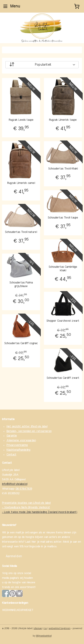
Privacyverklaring (17, 445)
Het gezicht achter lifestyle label (27, 427)
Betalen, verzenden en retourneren (29, 431)
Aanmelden (14, 556)
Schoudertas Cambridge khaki (63, 269)
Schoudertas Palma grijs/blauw (21, 284)
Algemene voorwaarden (21, 440)
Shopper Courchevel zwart (63, 321)
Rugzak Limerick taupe (63, 120)
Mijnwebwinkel (44, 636)
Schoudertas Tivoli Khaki (63, 169)
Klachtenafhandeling (18, 450)
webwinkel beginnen (59, 628)
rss (45, 628)
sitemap (38, 628)
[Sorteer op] (42, 65)
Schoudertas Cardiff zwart (63, 378)
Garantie (12, 436)
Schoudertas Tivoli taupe (63, 218)
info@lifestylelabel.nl (15, 484)
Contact (11, 455)
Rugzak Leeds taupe (21, 120)
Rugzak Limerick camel (21, 183)
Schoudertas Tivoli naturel (21, 232)
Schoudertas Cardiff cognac (21, 343)
